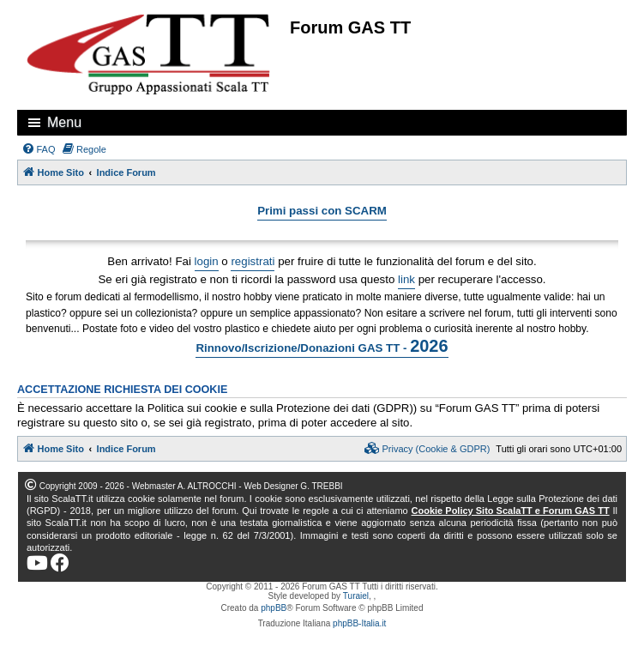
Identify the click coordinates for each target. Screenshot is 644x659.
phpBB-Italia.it (359, 623)
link (406, 279)
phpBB (274, 608)
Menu (64, 122)
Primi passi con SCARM (322, 211)
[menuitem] (39, 149)
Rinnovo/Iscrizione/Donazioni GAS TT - (322, 346)
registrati (253, 261)
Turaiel (356, 596)
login (207, 261)
